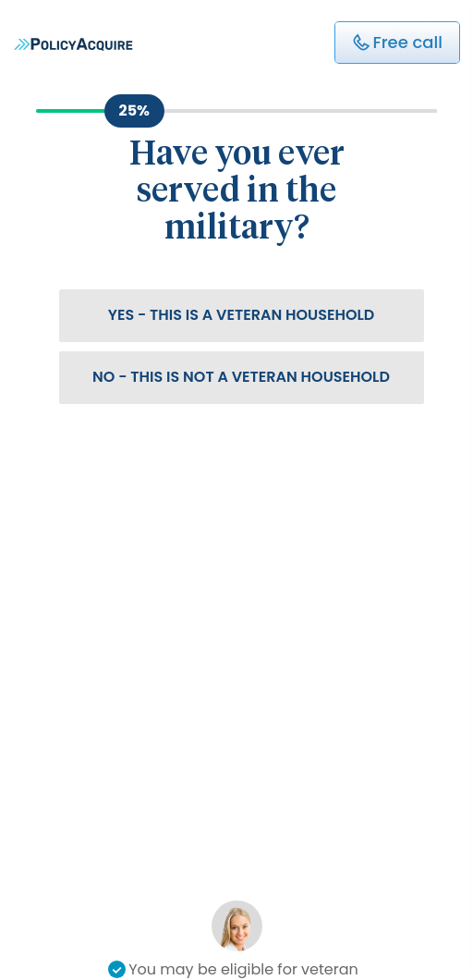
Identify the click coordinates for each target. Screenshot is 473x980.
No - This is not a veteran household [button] (241, 377)
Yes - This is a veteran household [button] (242, 315)
